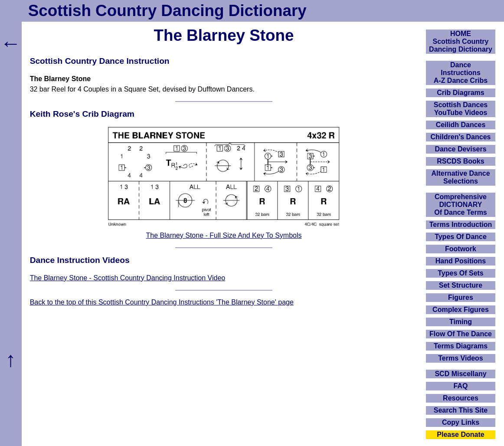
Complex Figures (461, 310)
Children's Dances (461, 137)
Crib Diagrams (460, 93)
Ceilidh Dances (461, 125)
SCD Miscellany (460, 374)
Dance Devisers (460, 149)
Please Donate (460, 435)
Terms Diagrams (461, 346)
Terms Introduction (461, 225)
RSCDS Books (460, 161)
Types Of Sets (461, 273)
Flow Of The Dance (461, 334)
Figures (461, 297)
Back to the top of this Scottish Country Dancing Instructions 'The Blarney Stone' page (162, 302)
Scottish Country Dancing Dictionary (167, 11)
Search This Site (461, 410)
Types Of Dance (461, 237)
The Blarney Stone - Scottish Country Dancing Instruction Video (128, 278)
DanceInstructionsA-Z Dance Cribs (461, 73)
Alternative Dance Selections (460, 177)
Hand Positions (461, 261)
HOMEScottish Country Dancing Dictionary (461, 41)
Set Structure (461, 285)
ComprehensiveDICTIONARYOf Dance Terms (461, 205)
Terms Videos (460, 358)
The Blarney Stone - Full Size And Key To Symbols (224, 235)
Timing (461, 322)
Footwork (461, 249)
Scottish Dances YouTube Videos (461, 109)
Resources (461, 398)
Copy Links (461, 422)
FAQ (461, 386)
